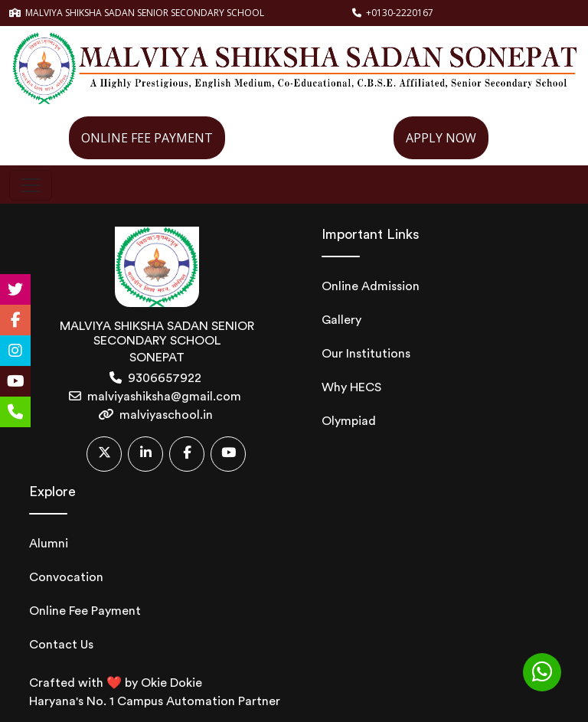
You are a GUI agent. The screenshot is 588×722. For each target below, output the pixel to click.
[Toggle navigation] (31, 185)
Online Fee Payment (85, 611)
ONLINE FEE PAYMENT (147, 138)
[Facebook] (187, 454)
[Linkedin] (145, 454)
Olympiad (349, 421)
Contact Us (61, 645)
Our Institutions (366, 354)
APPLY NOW (441, 138)
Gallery (341, 320)
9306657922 (165, 378)
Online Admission (371, 286)
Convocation (66, 577)
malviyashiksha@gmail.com (164, 397)
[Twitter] (104, 454)
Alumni (49, 544)
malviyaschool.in (166, 415)
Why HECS (351, 387)
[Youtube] (228, 454)
